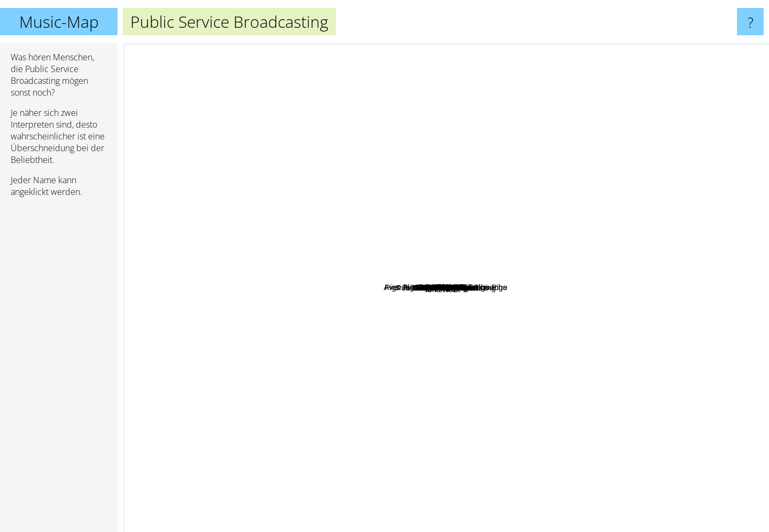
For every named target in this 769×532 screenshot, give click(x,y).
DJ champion (500, 354)
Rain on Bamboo (468, 126)
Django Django (697, 357)
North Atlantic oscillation (559, 194)
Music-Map (59, 22)
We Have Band (502, 175)
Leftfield (681, 200)
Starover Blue (604, 202)
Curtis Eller (540, 407)
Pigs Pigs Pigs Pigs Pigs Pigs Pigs (454, 195)
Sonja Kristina (244, 366)
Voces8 (561, 347)
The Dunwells (277, 328)
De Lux (355, 132)
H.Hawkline (256, 419)
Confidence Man (374, 472)
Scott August (520, 398)
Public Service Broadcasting (446, 288)
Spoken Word (391, 143)
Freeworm (422, 409)
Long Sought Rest (326, 449)
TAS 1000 (615, 366)
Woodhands (419, 189)
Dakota (350, 404)
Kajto (393, 402)
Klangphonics (548, 368)
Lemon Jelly (371, 452)
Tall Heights (269, 221)
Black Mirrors (602, 331)
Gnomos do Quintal (450, 447)
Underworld (713, 284)
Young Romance (324, 170)
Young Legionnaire (298, 298)
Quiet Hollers (414, 217)
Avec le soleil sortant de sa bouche (304, 244)
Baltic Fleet (470, 379)
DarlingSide (638, 250)
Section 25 (319, 144)
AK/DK (556, 355)
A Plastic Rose (376, 361)
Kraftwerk (620, 51)
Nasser (568, 328)
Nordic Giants (573, 250)
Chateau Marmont (241, 258)
